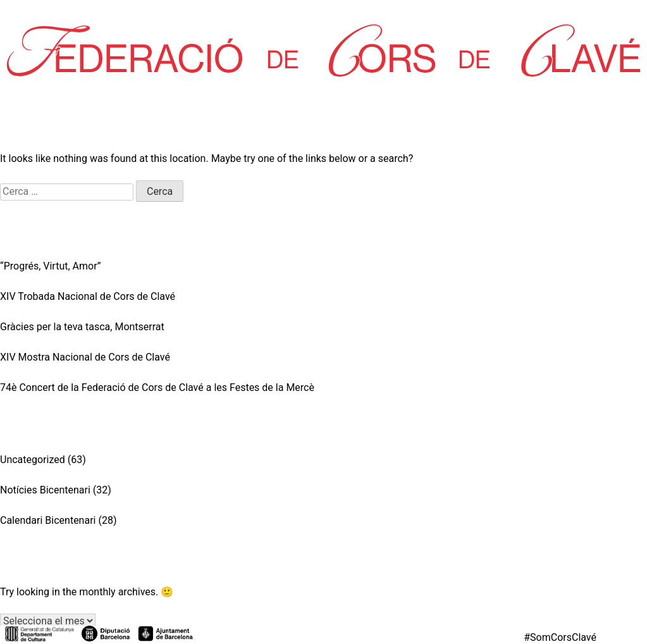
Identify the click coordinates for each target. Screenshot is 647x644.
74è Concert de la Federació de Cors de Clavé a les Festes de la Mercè (157, 387)
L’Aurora (352, 12)
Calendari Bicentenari (48, 520)
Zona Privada (531, 12)
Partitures (266, 12)
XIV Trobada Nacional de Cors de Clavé (88, 296)
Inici (16, 12)
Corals (185, 12)
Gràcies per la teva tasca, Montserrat (82, 327)
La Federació (98, 12)
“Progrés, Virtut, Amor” (50, 266)
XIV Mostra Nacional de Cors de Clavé (85, 357)
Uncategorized (33, 460)
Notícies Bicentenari (45, 490)
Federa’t (623, 12)
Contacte (436, 12)
